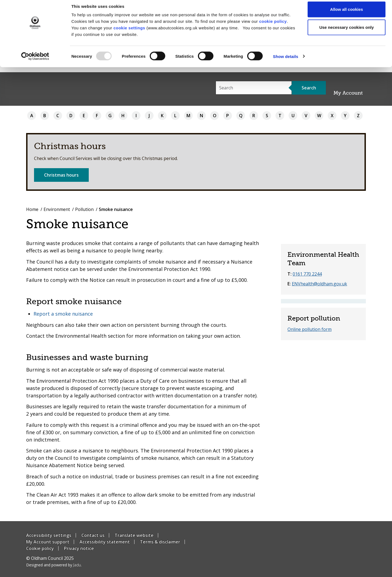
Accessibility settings (49, 535)
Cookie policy (40, 548)
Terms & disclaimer (160, 542)
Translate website (134, 535)
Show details (286, 61)
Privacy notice (79, 548)
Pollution (84, 209)
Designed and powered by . (54, 565)
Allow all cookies (347, 14)
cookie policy (273, 26)
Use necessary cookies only (347, 32)
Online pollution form (310, 329)
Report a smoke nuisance (63, 314)
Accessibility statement (105, 542)
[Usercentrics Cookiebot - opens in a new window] (35, 62)
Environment (57, 209)
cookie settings (129, 33)
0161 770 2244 (307, 274)
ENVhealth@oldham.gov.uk (319, 284)
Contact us (93, 535)
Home (32, 209)
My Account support (48, 542)
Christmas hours (61, 175)
